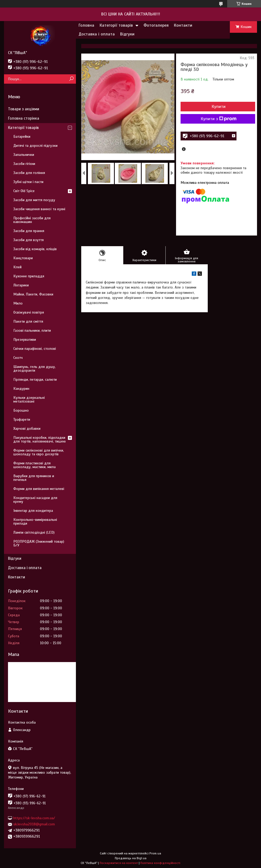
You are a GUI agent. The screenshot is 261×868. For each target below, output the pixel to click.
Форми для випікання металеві (39, 489)
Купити (219, 107)
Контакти (183, 25)
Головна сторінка (24, 118)
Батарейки (22, 137)
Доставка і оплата (97, 34)
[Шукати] (71, 79)
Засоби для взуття (28, 240)
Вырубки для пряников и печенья (34, 478)
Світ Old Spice (24, 191)
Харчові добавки (27, 429)
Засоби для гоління (29, 173)
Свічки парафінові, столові (35, 349)
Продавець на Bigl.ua (131, 858)
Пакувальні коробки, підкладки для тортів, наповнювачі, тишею (40, 439)
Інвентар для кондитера (33, 511)
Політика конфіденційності (160, 863)
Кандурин (21, 389)
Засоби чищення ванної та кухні (39, 209)
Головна (86, 25)
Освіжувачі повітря (29, 312)
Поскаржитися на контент (119, 863)
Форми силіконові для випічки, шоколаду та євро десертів (39, 452)
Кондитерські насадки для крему (35, 500)
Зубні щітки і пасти (28, 182)
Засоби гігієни (24, 164)
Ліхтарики (21, 285)
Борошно (21, 410)
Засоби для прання (29, 231)
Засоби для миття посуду (34, 200)
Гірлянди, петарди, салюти (35, 380)
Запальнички (24, 155)
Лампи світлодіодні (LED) (34, 532)
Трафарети (22, 419)
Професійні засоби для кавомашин (32, 220)
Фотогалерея (156, 25)
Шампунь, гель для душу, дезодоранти (34, 369)
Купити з (219, 119)
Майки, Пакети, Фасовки (33, 294)
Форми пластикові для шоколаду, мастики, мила (34, 465)
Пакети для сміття (28, 321)
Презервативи (25, 340)
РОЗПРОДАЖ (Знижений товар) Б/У (39, 543)
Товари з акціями (24, 109)
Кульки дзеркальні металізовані (29, 399)
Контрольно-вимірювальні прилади (35, 522)
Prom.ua (155, 853)
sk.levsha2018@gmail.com (34, 824)
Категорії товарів (116, 25)
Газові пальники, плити (32, 330)
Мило (18, 303)
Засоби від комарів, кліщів (35, 249)
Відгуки (127, 34)
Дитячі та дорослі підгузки (35, 146)
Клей (17, 267)
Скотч (18, 358)
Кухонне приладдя (29, 276)
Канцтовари (23, 258)
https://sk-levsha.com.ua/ (34, 818)
